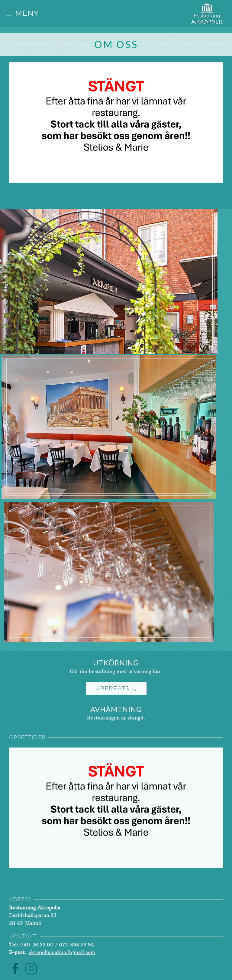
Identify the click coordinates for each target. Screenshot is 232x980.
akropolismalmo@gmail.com (62, 960)
